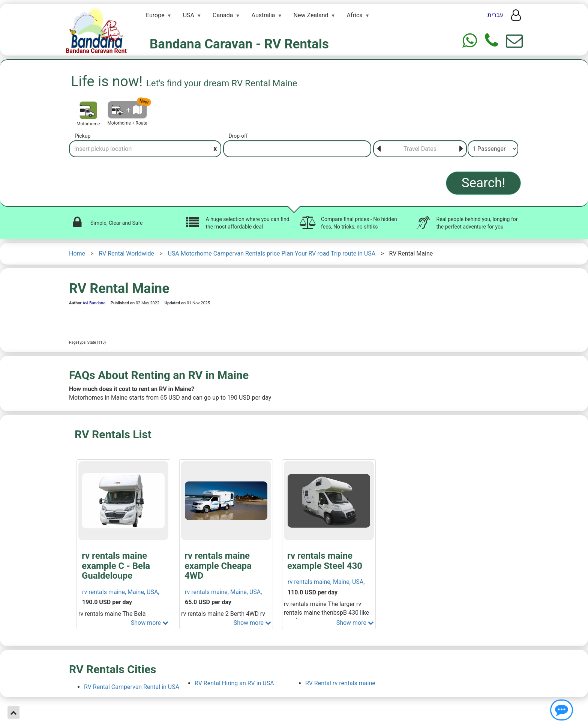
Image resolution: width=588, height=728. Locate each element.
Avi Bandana (94, 303)
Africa (355, 15)
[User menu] (516, 17)
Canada (223, 15)
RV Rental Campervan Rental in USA (132, 687)
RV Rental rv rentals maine (340, 683)
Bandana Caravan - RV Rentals (239, 44)
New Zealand (311, 15)
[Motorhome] (88, 110)
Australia (263, 15)
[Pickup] (145, 149)
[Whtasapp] (470, 41)
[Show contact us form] (514, 41)
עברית (496, 15)
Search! (484, 183)
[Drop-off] (297, 149)
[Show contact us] (562, 710)
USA (189, 15)
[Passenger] (493, 149)
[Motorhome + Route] (127, 110)
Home (77, 253)
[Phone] (491, 41)
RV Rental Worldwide (126, 253)
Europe (155, 15)
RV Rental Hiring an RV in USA (234, 683)
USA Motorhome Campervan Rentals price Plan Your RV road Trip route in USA (271, 253)
